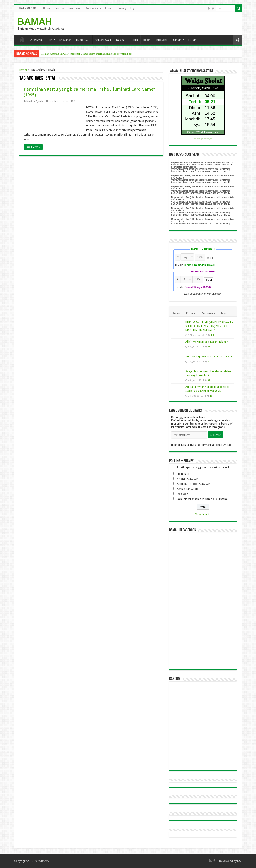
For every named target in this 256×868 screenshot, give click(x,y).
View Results (203, 514)
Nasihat (121, 40)
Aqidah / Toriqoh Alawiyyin (194, 484)
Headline (54, 101)
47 (209, 380)
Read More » (33, 147)
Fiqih (50, 40)
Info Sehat (162, 40)
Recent (177, 313)
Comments (208, 313)
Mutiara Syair (103, 40)
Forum (109, 8)
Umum (177, 40)
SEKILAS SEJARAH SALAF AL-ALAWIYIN (209, 357)
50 (209, 361)
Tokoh (147, 40)
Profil (58, 8)
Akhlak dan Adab (187, 489)
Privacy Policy (126, 8)
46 (211, 396)
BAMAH (35, 21)
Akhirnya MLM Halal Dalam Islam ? (207, 342)
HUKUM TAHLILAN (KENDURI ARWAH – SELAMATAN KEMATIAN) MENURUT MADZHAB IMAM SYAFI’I (209, 326)
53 (209, 347)
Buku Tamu (75, 8)
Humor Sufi (83, 40)
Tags (224, 313)
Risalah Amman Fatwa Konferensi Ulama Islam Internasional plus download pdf (87, 54)
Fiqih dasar (184, 474)
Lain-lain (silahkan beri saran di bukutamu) (203, 499)
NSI (240, 861)
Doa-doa (183, 494)
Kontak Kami (93, 8)
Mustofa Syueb (35, 101)
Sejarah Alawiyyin (188, 479)
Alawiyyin (36, 40)
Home (47, 8)
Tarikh (134, 40)
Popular (191, 313)
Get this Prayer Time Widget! (203, 139)
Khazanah (65, 40)
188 (213, 335)
